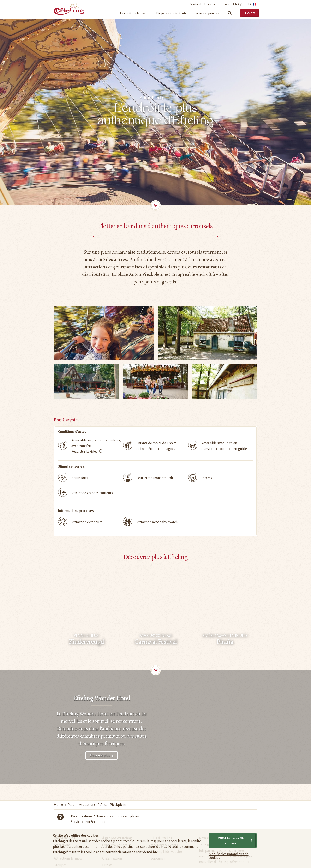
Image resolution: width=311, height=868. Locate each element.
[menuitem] (134, 15)
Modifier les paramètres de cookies (229, 856)
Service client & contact (204, 4)
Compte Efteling (233, 4)
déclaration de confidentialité (136, 852)
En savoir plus (100, 756)
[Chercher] (230, 15)
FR (252, 5)
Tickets (250, 13)
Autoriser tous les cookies (231, 841)
